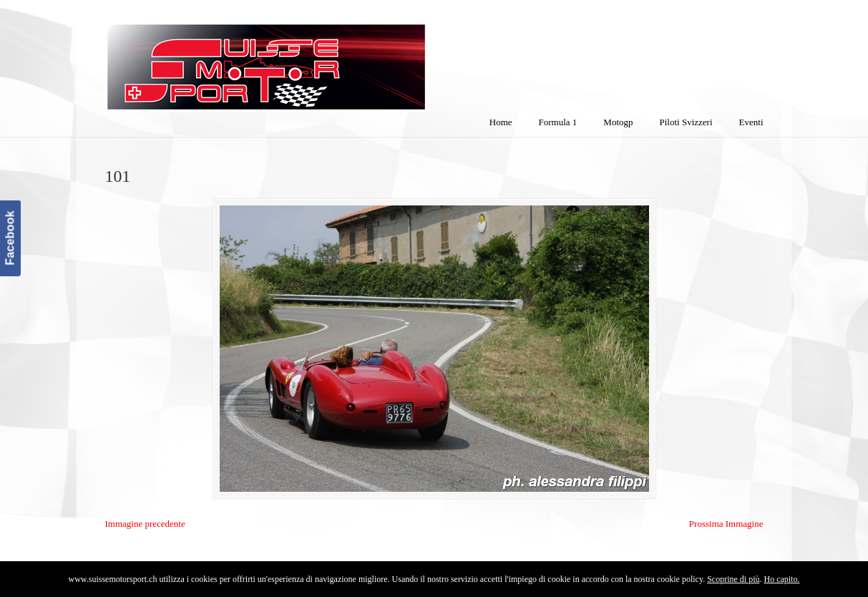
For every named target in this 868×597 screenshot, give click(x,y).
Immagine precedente (145, 524)
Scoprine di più (733, 579)
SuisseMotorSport (326, 58)
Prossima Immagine (726, 524)
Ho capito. (781, 579)
